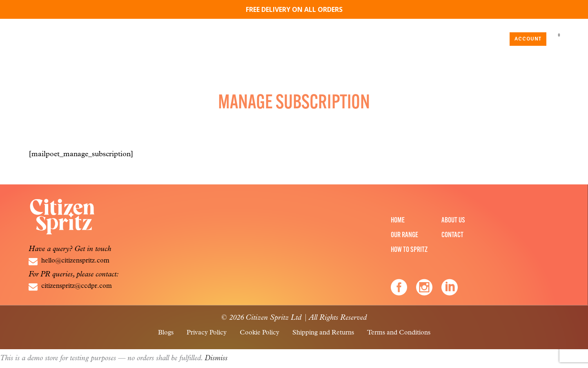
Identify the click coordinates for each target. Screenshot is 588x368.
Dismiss (216, 358)
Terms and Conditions (399, 333)
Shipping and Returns (323, 333)
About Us (453, 221)
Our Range (404, 235)
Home (398, 221)
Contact (452, 235)
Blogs (166, 333)
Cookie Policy (259, 333)
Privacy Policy (207, 333)
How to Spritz (409, 250)
